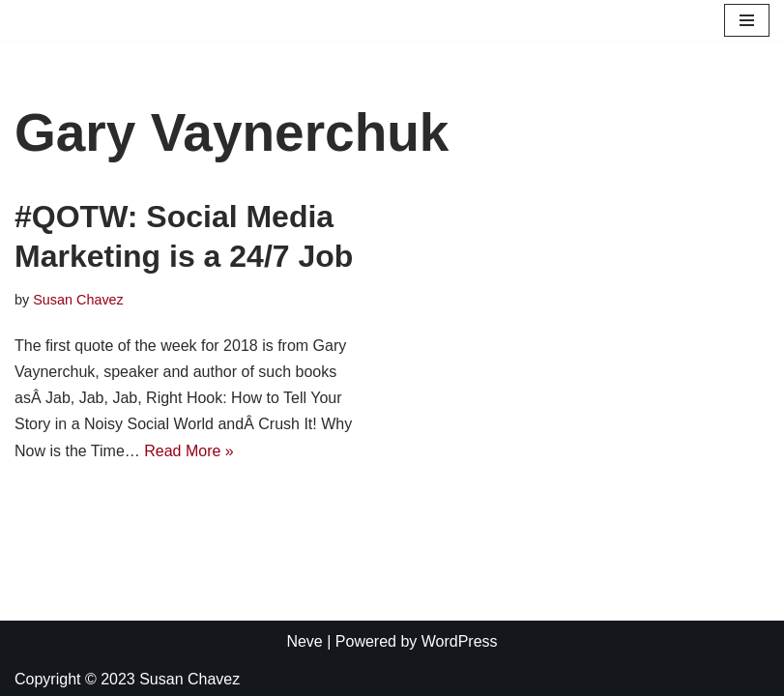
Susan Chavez (78, 300)
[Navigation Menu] (747, 20)
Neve (304, 641)
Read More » (189, 451)
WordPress (460, 641)
